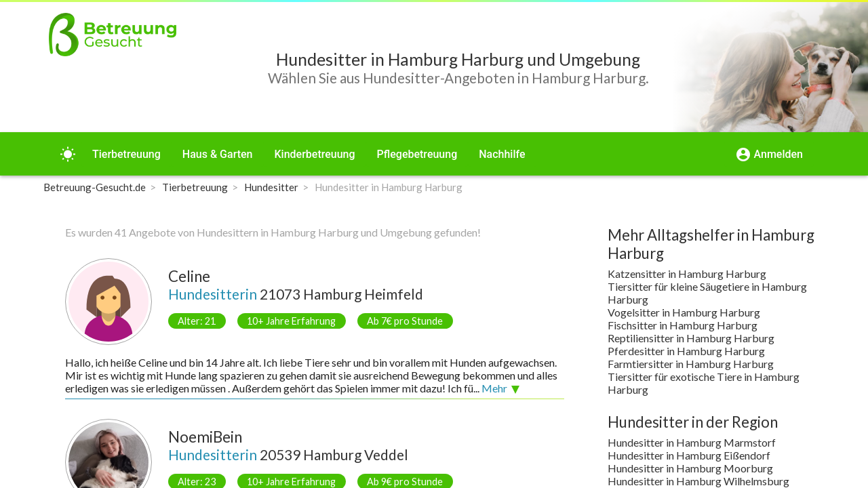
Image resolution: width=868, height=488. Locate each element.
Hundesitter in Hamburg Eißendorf (689, 455)
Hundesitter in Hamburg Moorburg (690, 468)
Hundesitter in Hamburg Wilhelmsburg (698, 481)
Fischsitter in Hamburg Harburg (683, 325)
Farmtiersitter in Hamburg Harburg (691, 364)
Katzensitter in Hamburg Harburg (687, 273)
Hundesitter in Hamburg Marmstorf (692, 442)
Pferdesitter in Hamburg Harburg (686, 351)
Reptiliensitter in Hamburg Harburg (691, 338)
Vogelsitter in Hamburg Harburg (684, 312)
